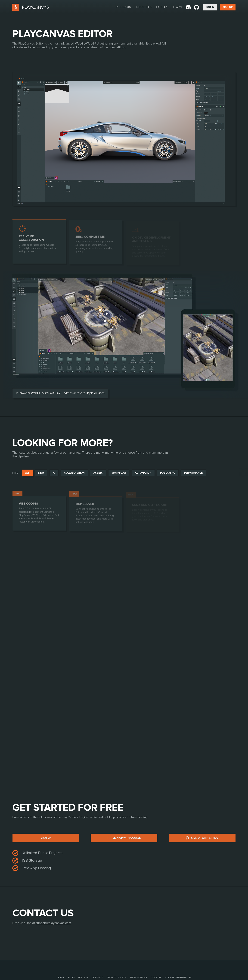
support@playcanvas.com (53, 923)
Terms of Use (138, 978)
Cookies (156, 978)
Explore (162, 7)
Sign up (46, 838)
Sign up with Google (124, 838)
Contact (97, 978)
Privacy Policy (116, 978)
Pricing (83, 978)
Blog (71, 978)
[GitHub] (196, 7)
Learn (177, 7)
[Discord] (188, 7)
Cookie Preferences (178, 978)
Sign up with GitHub (202, 838)
